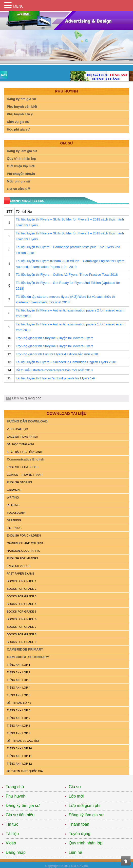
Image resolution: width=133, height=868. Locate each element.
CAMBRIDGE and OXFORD (25, 543)
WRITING (13, 497)
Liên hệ (75, 852)
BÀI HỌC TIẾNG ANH (20, 444)
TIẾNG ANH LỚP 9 (18, 733)
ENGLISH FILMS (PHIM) (22, 437)
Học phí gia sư (18, 129)
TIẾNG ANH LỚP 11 (19, 756)
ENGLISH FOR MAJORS (22, 558)
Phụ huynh (16, 796)
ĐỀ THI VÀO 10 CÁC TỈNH (24, 741)
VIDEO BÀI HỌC (17, 429)
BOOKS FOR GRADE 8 (22, 634)
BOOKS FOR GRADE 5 (22, 612)
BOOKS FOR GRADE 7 (22, 627)
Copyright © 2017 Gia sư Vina (66, 866)
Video (11, 843)
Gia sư (75, 787)
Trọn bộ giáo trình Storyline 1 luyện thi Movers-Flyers (54, 346)
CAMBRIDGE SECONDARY (28, 657)
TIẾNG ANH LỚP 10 (19, 748)
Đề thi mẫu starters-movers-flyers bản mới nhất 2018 (54, 370)
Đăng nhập (16, 852)
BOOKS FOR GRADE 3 (22, 596)
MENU (18, 6)
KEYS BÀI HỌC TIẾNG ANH (24, 452)
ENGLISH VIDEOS (19, 566)
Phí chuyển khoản (21, 174)
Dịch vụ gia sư (18, 122)
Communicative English (25, 459)
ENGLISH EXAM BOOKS (23, 467)
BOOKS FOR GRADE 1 (22, 581)
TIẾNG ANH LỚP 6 (18, 710)
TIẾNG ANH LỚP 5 (18, 695)
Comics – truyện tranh (25, 475)
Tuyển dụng (79, 834)
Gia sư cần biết (19, 189)
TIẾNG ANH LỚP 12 (19, 764)
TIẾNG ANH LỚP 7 (18, 718)
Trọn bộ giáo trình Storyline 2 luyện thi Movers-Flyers (54, 338)
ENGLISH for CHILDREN (24, 535)
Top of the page (126, 861)
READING (13, 505)
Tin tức (12, 824)
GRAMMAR (14, 490)
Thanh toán (79, 824)
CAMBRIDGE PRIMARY (25, 649)
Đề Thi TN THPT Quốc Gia (25, 771)
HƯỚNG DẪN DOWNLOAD (27, 421)
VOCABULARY (16, 513)
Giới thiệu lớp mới (21, 166)
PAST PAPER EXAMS (21, 574)
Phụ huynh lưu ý (20, 114)
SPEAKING (14, 520)
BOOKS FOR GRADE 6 (22, 619)
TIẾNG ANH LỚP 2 (18, 672)
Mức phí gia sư (18, 181)
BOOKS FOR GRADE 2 (22, 589)
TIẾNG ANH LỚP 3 (18, 680)
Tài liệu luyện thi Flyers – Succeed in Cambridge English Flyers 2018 (66, 362)
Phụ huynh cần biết (22, 107)
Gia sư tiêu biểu (20, 815)
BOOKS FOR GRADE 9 (22, 642)
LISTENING (14, 528)
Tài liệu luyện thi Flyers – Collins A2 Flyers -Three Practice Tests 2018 (67, 275)
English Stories (19, 482)
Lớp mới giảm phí (84, 806)
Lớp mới (76, 796)
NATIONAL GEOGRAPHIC (23, 551)
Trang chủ (15, 787)
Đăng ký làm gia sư (22, 151)
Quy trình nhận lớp (21, 159)
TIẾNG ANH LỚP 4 (18, 688)
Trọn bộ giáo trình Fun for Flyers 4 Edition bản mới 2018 (57, 354)
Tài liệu (12, 834)
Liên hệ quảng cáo (27, 398)
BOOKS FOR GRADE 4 (22, 604)
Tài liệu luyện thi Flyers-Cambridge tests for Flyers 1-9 (55, 378)
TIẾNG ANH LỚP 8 (18, 726)
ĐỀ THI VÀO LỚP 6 (19, 703)
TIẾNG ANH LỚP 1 (18, 665)
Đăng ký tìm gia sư (22, 99)
